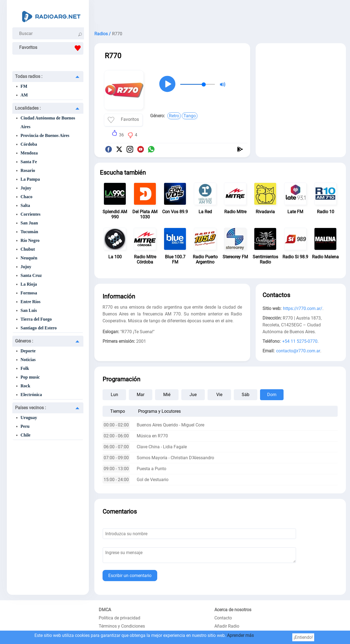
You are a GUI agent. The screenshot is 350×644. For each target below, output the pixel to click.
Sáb (246, 395)
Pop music (30, 377)
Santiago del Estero (39, 328)
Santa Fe (29, 162)
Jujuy (26, 188)
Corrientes (30, 214)
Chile (25, 435)
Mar (141, 395)
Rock (25, 386)
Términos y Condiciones (122, 626)
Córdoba (29, 144)
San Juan (29, 223)
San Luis (29, 310)
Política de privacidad (119, 618)
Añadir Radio (227, 626)
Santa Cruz (31, 275)
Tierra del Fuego (36, 319)
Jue (193, 395)
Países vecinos (30, 408)
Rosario (28, 170)
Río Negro (30, 240)
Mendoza (29, 153)
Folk (25, 368)
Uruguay (29, 418)
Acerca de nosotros (233, 610)
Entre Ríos (30, 302)
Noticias (28, 360)
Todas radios (29, 76)
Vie (219, 395)
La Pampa (30, 179)
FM (24, 86)
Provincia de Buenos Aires (45, 135)
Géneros (24, 341)
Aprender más (240, 635)
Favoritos (51, 48)
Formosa (29, 293)
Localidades (28, 108)
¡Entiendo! (303, 637)
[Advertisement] (220, 14)
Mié (167, 395)
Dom (272, 395)
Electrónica (31, 395)
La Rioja (29, 284)
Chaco (27, 197)
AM (24, 95)
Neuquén (29, 258)
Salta (25, 205)
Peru (25, 426)
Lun (114, 395)
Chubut (28, 249)
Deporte (28, 351)
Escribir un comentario (130, 576)
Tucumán (29, 232)
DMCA (105, 610)
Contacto (223, 618)
